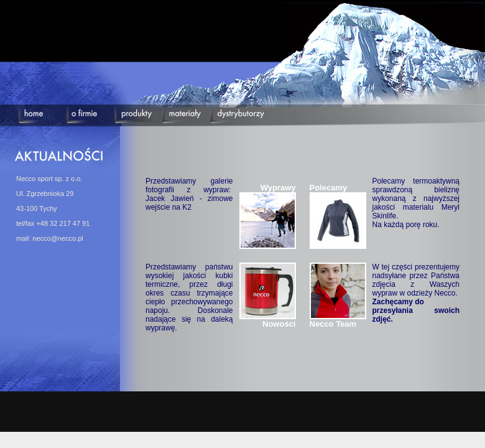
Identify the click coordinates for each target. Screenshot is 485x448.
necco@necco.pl (58, 238)
